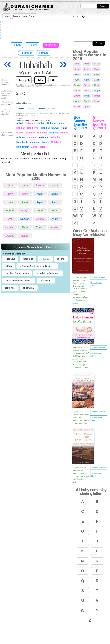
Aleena (40, 185)
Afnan (55, 211)
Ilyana (25, 236)
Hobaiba (52, 109)
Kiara (55, 185)
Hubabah (30, 133)
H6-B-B (19, 119)
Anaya (25, 211)
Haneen (10, 227)
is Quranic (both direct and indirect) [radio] (37, 266)
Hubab (20, 133)
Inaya (10, 194)
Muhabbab (22, 142)
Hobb (64, 128)
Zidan (55, 194)
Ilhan (40, 211)
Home (7, 16)
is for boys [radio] (10, 259)
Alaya (25, 227)
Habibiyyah (33, 128)
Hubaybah (41, 109)
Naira (25, 185)
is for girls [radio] (28, 259)
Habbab (41, 123)
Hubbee (20, 137)
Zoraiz (40, 227)
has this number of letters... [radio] (18, 281)
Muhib (46, 142)
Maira (25, 194)
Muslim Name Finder (24, 16)
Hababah (30, 123)
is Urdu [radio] (8, 266)
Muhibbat (56, 142)
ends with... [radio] (29, 288)
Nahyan (25, 219)
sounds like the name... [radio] (48, 273)
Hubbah (64, 133)
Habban (51, 123)
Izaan (10, 202)
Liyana (40, 219)
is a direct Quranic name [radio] (17, 273)
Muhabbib (35, 142)
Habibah (21, 128)
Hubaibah (51, 45)
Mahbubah (56, 137)
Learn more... (7, 104)
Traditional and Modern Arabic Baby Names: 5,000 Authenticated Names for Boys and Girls (81, 417)
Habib (61, 123)
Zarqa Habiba (38, 147)
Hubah (17, 45)
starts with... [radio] (46, 281)
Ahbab (20, 123)
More (79, 16)
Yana (10, 185)
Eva (10, 219)
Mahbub (44, 137)
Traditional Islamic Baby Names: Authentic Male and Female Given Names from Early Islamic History (81, 475)
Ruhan (10, 211)
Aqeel (40, 202)
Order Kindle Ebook (96, 284)
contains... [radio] (10, 288)
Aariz (55, 202)
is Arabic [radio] (45, 259)
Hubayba (21, 109)
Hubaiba (33, 45)
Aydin (55, 219)
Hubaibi (44, 53)
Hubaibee (27, 53)
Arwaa (55, 227)
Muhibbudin (23, 147)
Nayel (40, 194)
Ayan (25, 202)
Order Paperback (98, 277)
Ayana (10, 236)
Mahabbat (32, 137)
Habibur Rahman (50, 128)
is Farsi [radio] (61, 259)
